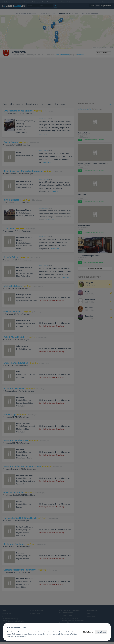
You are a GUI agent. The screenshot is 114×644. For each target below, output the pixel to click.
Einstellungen (88, 632)
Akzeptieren (101, 632)
